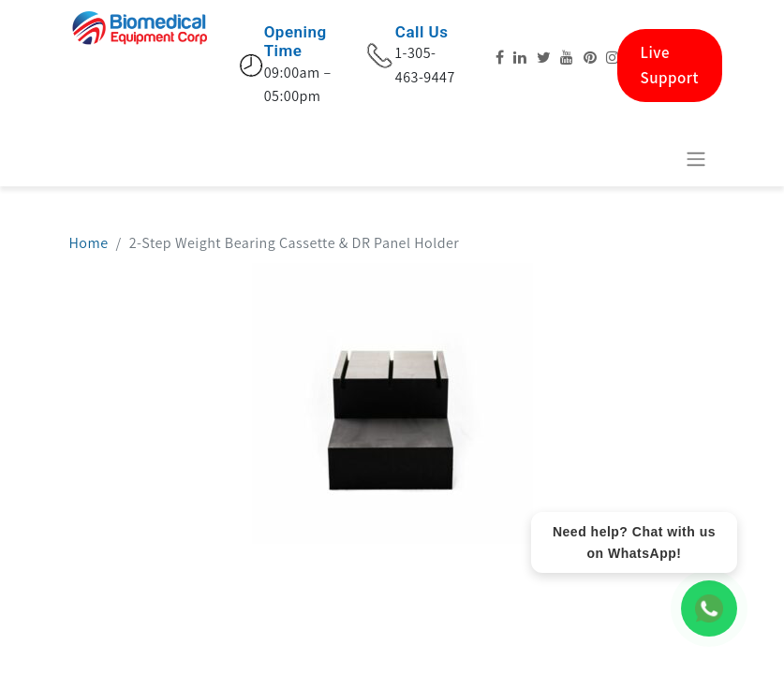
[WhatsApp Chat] (709, 608)
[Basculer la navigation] (696, 159)
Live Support (670, 65)
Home (89, 243)
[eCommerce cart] (650, 158)
